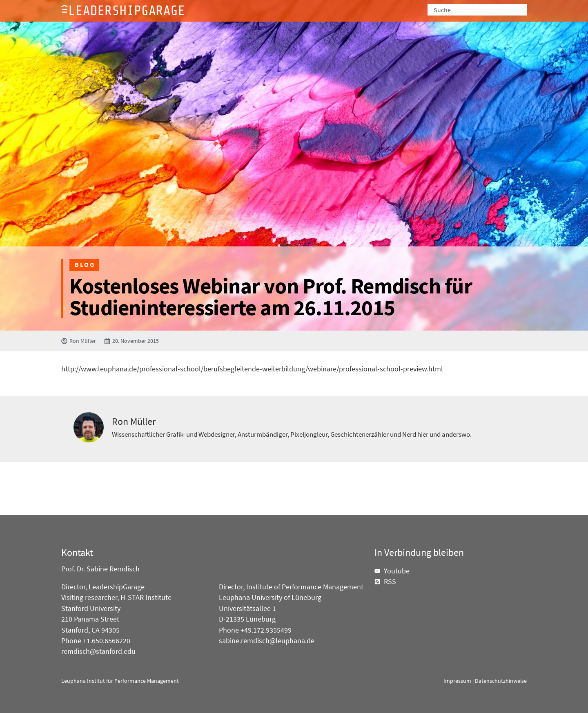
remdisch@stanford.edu (98, 651)
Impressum (457, 681)
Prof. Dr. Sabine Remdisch (100, 569)
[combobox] (477, 10)
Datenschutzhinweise (501, 681)
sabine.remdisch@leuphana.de (267, 641)
